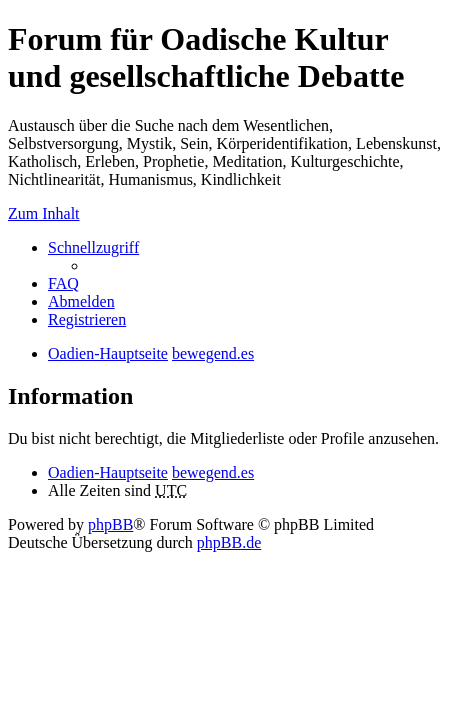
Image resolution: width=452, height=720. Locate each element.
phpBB (110, 524)
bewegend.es (213, 472)
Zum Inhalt (44, 213)
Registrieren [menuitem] (87, 319)
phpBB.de (229, 542)
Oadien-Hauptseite (108, 472)
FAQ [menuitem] (63, 283)
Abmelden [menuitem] (81, 301)
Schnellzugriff (93, 247)
